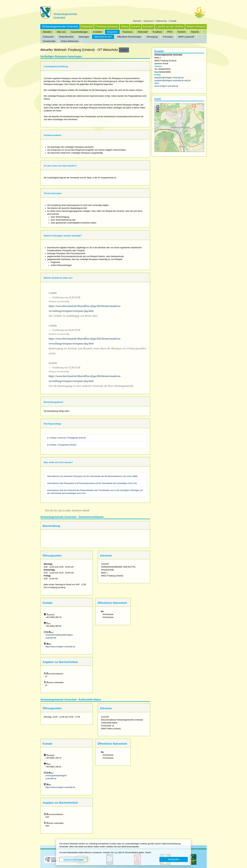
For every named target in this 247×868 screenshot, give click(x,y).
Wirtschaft (143, 32)
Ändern (124, 50)
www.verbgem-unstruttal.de (166, 86)
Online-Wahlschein (70, 41)
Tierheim (182, 32)
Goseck (136, 26)
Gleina (125, 26)
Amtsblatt (97, 32)
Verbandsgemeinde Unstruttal (60, 26)
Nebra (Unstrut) (196, 26)
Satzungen (84, 37)
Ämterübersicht (66, 37)
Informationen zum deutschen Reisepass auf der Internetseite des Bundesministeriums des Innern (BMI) (92, 476)
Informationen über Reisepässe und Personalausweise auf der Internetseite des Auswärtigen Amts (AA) (92, 483)
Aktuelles (47, 32)
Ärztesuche (48, 37)
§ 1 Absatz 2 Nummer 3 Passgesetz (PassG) (67, 438)
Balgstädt (87, 26)
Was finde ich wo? (103, 37)
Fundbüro (157, 32)
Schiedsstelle (49, 41)
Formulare (168, 37)
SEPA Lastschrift (186, 37)
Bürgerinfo (112, 32)
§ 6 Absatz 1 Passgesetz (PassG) (62, 445)
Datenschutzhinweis (73, 859)
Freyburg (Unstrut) (107, 26)
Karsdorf (148, 26)
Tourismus (128, 32)
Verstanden (174, 859)
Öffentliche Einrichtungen (129, 37)
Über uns (61, 32)
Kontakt (173, 21)
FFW (170, 32)
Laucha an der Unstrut (170, 26)
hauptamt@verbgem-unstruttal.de (169, 78)
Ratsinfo (195, 32)
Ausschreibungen (79, 32)
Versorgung (152, 37)
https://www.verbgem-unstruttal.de (60, 647)
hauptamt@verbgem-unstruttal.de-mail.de (172, 81)
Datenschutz (162, 21)
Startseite (137, 21)
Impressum (149, 21)
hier (116, 853)
